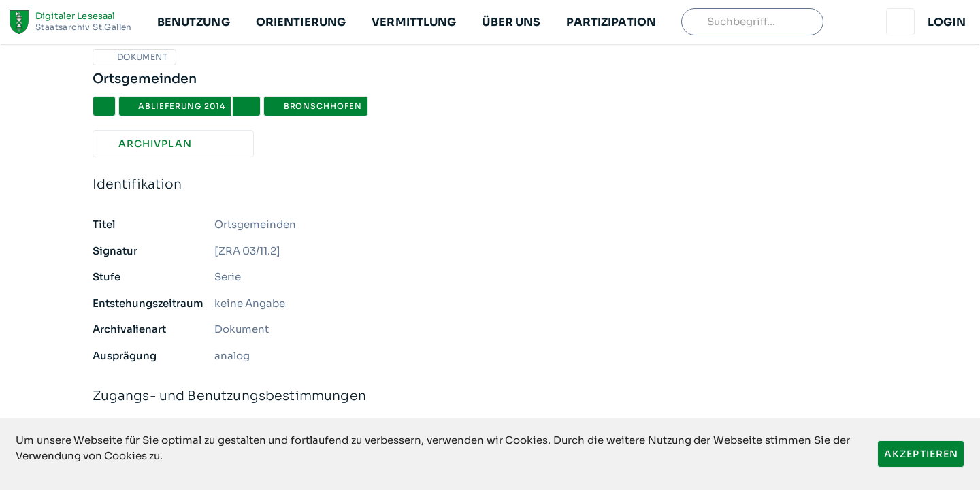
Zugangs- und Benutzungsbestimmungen (490, 396)
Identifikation (490, 185)
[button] (193, 22)
